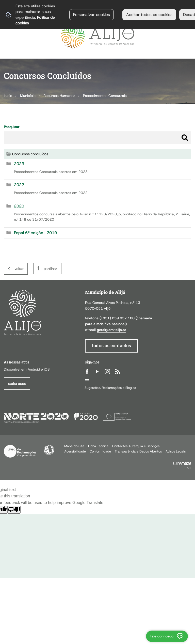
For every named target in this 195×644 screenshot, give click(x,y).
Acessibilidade (49, 450)
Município (28, 96)
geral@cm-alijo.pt (111, 330)
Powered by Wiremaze (182, 466)
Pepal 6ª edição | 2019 (35, 233)
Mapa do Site (74, 446)
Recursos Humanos (59, 96)
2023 (19, 164)
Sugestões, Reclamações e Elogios (110, 388)
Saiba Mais (17, 383)
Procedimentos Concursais (105, 96)
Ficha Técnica (98, 446)
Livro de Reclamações (20, 451)
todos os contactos (111, 346)
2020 (19, 206)
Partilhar (50, 269)
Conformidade (100, 451)
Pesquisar (12, 127)
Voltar (19, 269)
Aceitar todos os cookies (149, 15)
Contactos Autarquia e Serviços (136, 446)
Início (8, 96)
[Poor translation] (14, 510)
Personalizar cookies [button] (92, 15)
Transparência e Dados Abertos (138, 451)
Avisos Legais (176, 451)
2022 (19, 185)
